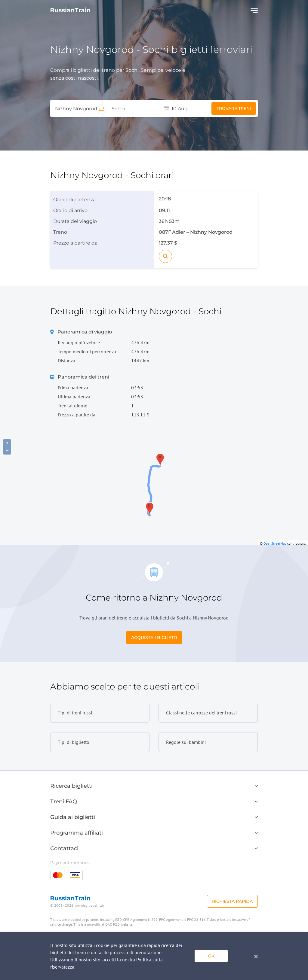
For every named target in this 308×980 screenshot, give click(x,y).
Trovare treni (234, 108)
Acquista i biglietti (154, 638)
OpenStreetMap (275, 543)
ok (211, 956)
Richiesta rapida (232, 901)
